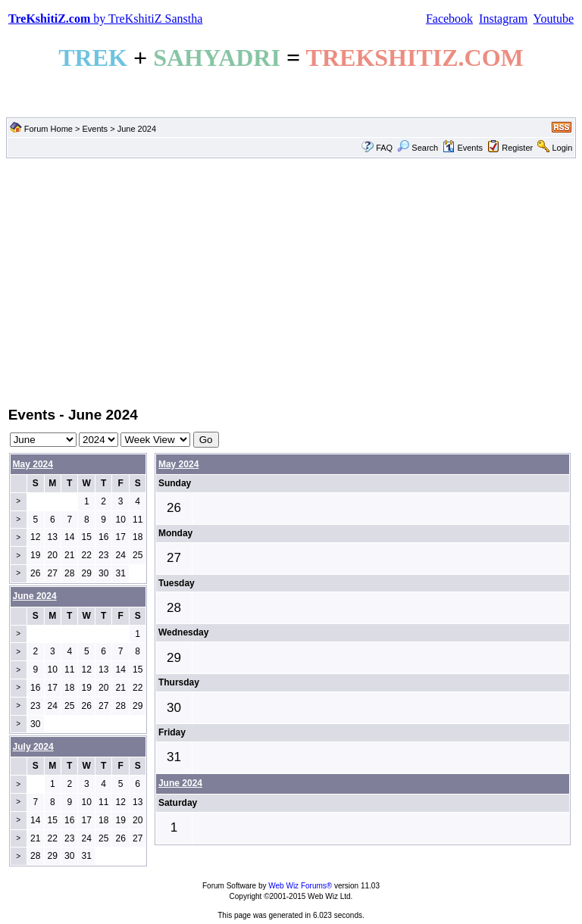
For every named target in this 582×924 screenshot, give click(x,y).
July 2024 (33, 747)
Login (562, 148)
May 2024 (33, 464)
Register (517, 148)
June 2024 (180, 783)
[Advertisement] (291, 281)
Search (418, 148)
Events (95, 129)
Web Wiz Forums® (300, 886)
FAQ (384, 148)
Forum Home (48, 129)
